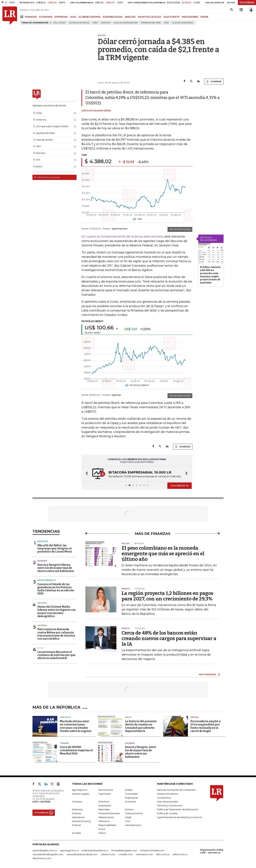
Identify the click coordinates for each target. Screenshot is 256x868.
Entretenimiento (47, 580)
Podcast (76, 825)
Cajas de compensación (126, 23)
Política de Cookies (167, 813)
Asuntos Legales (81, 794)
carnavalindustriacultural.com (82, 854)
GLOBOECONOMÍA (89, 17)
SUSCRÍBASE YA (180, 486)
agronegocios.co (69, 850)
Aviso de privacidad (167, 802)
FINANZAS (31, 17)
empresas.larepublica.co (95, 850)
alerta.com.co (180, 854)
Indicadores (78, 817)
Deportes (43, 541)
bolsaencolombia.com (152, 850)
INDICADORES (190, 17)
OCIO (73, 17)
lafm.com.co (163, 854)
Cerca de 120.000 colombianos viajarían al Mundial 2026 (76, 750)
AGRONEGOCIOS (113, 17)
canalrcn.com (108, 854)
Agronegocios (80, 790)
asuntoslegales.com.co (45, 850)
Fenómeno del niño (151, 23)
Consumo (77, 802)
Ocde (166, 23)
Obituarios (104, 821)
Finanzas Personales (109, 813)
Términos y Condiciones (170, 806)
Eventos (129, 809)
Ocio (128, 821)
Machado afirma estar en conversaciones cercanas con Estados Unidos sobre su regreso (76, 726)
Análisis (129, 790)
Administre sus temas (47, 177)
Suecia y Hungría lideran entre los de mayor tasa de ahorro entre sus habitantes (56, 568)
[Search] (231, 10)
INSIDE (204, 17)
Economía (130, 802)
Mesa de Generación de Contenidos (176, 790)
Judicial (195, 717)
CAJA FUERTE (171, 17)
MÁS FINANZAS (208, 674)
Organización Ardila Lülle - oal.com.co (212, 851)
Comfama (106, 23)
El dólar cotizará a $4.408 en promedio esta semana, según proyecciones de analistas (210, 275)
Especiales (104, 809)
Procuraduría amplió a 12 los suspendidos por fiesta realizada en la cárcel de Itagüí (205, 726)
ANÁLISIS (130, 17)
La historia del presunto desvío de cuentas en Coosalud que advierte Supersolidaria (141, 726)
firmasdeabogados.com (124, 850)
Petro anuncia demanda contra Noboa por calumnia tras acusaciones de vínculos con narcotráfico (56, 634)
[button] (86, 474)
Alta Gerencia (106, 790)
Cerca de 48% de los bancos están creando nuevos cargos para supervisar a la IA (169, 638)
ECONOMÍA (46, 17)
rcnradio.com (126, 854)
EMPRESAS (61, 17)
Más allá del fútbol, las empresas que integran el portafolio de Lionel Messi (55, 548)
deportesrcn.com (42, 858)
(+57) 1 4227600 (41, 802)
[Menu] (22, 17)
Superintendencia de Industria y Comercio (180, 817)
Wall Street (60, 23)
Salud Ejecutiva (133, 825)
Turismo (64, 743)
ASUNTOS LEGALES (149, 17)
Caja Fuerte (105, 794)
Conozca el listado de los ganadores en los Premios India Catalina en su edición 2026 (56, 589)
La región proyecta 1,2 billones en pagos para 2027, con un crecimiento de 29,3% (167, 596)
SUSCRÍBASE (247, 2)
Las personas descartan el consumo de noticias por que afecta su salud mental (56, 655)
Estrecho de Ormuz (79, 23)
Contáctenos (164, 798)
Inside (128, 817)
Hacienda (42, 561)
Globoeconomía (134, 813)
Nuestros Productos (168, 794)
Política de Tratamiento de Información (178, 809)
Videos (102, 833)
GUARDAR (214, 81)
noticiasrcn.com (144, 854)
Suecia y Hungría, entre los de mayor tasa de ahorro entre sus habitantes (141, 752)
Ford (95, 23)
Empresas (77, 809)
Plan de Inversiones (183, 23)
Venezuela (65, 717)
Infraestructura (106, 817)
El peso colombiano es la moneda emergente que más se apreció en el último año (163, 554)
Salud (41, 648)
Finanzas (77, 813)
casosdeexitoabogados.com (48, 854)
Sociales (76, 833)
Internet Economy (82, 821)
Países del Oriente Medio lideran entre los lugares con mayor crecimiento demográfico (56, 611)
